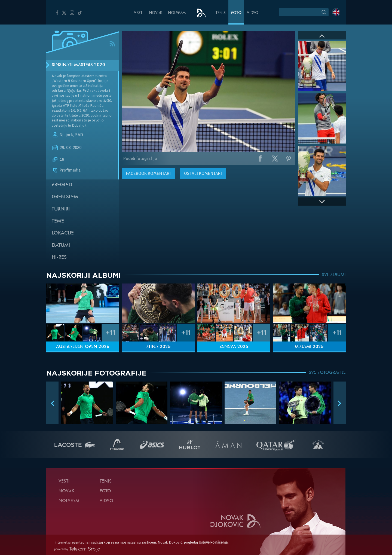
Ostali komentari (203, 173)
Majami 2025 (309, 347)
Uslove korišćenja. (214, 542)
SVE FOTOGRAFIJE (327, 373)
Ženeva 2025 (234, 347)
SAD (79, 135)
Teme (58, 221)
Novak (156, 13)
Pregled (62, 185)
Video (253, 13)
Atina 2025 (158, 347)
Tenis (221, 13)
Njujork (66, 135)
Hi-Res (59, 257)
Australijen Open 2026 (83, 347)
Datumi (61, 246)
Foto (236, 13)
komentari (148, 173)
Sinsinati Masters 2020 (78, 65)
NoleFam (177, 13)
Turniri (61, 209)
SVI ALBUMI (334, 275)
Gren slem (65, 197)
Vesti (139, 13)
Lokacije (63, 233)
